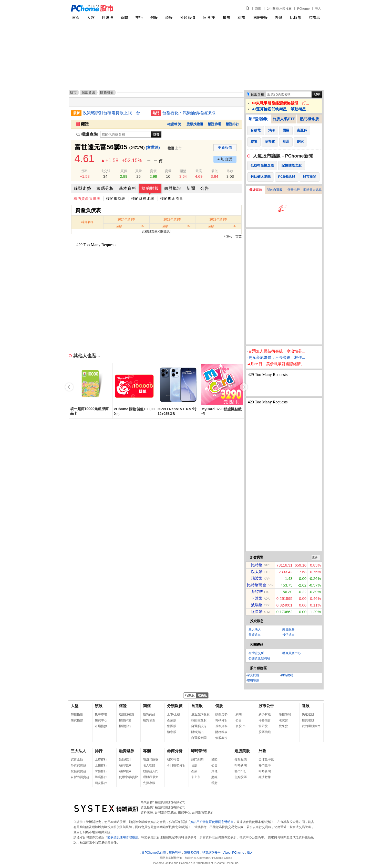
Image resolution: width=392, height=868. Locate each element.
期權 (241, 17)
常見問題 (253, 675)
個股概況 (173, 188)
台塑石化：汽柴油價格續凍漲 (189, 113)
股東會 (283, 726)
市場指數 (101, 726)
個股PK (209, 17)
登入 (318, 8)
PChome (303, 8)
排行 (139, 17)
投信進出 (288, 635)
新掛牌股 (265, 714)
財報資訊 (197, 732)
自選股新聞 (199, 738)
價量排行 (294, 190)
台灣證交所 (256, 653)
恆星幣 (257, 611)
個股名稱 (257, 94)
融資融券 (288, 630)
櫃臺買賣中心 (292, 653)
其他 (214, 771)
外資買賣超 (78, 765)
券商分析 (175, 751)
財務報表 (221, 732)
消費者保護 (192, 853)
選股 (154, 17)
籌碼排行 (101, 777)
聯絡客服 (253, 680)
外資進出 (255, 635)
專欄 (147, 751)
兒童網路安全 (211, 853)
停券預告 (265, 720)
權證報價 (174, 124)
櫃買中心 (101, 720)
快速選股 (308, 714)
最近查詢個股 (200, 714)
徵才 (250, 853)
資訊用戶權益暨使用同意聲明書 (212, 822)
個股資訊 (88, 92)
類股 (169, 17)
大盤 (91, 17)
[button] (244, 387)
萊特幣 (257, 592)
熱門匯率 (265, 765)
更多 (315, 557)
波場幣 (257, 605)
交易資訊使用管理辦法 (123, 837)
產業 (194, 771)
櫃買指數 (77, 720)
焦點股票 (241, 777)
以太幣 (257, 572)
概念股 (172, 732)
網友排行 (101, 783)
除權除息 (285, 714)
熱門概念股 (309, 119)
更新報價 (225, 148)
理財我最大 (151, 777)
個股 (219, 706)
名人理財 (149, 765)
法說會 (283, 720)
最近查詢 (255, 190)
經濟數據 (265, 777)
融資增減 (125, 765)
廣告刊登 (175, 853)
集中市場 (101, 714)
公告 (205, 188)
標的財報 (150, 188)
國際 (214, 759)
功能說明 (287, 675)
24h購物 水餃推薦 (279, 8)
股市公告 (266, 706)
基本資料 (128, 188)
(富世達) (153, 147)
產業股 (172, 720)
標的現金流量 (172, 198)
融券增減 (125, 771)
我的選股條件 (311, 726)
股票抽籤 (265, 732)
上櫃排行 (101, 765)
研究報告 (173, 759)
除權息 (314, 17)
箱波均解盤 (151, 759)
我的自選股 (275, 190)
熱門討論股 (258, 119)
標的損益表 (116, 198)
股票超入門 (151, 771)
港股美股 (260, 17)
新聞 (258, 8)
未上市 (196, 777)
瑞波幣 (257, 578)
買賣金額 (77, 759)
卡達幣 (257, 598)
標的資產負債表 (87, 198)
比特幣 (296, 17)
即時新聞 (199, 751)
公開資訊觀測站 (259, 658)
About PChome (234, 853)
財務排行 (101, 771)
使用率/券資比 (128, 777)
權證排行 (232, 124)
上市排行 (101, 759)
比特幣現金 (257, 585)
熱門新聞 (197, 759)
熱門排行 (241, 771)
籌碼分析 (105, 188)
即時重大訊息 (313, 190)
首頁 (76, 17)
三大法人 (255, 630)
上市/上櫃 (174, 714)
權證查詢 (87, 134)
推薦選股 (308, 720)
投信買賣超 (78, 771)
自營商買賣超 (80, 777)
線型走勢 (82, 188)
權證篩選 (214, 124)
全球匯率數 (266, 759)
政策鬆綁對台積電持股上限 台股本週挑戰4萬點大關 (115, 113)
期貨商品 (149, 714)
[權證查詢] (126, 134)
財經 (214, 777)
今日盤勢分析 (176, 765)
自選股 (107, 17)
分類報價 (188, 17)
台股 (194, 765)
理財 (214, 783)
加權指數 (77, 714)
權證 (226, 17)
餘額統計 (125, 759)
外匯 (279, 17)
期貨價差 (149, 720)
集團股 (172, 726)
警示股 (263, 726)
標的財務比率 (143, 198)
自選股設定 (199, 726)
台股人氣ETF (284, 119)
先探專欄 (149, 783)
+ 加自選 (225, 159)
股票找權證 (195, 124)
